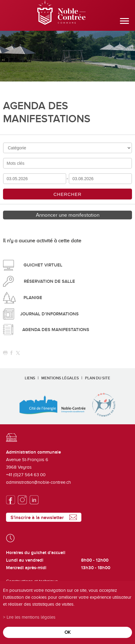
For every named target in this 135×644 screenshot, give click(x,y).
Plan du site (98, 378)
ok (67, 632)
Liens (30, 378)
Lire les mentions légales (31, 617)
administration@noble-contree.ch (38, 482)
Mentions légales (60, 378)
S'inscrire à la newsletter (37, 518)
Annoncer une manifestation (68, 215)
